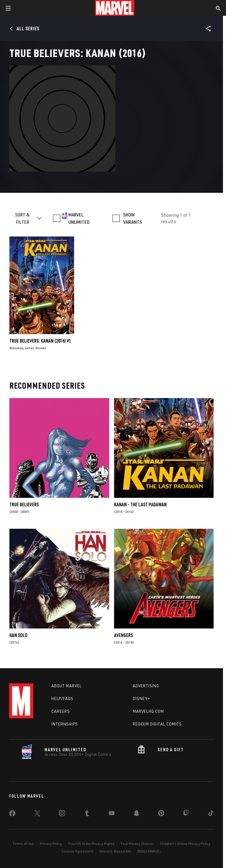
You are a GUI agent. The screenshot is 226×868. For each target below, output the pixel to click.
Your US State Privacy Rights (91, 844)
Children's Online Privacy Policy (185, 844)
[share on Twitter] (37, 814)
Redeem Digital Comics (157, 724)
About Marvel (67, 686)
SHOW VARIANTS (133, 218)
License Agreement (78, 851)
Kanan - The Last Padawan (140, 504)
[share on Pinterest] (161, 814)
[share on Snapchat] (136, 814)
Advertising (146, 686)
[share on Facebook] (12, 815)
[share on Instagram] (62, 814)
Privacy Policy (51, 844)
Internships (65, 724)
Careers (61, 711)
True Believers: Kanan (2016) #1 (40, 341)
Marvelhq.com (148, 711)
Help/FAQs (62, 699)
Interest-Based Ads (115, 851)
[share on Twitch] (186, 814)
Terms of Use (23, 844)
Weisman (16, 348)
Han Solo (18, 635)
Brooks (41, 348)
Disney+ (141, 699)
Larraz (29, 348)
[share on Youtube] (112, 814)
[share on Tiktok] (211, 814)
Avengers (123, 635)
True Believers (24, 504)
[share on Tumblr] (87, 814)
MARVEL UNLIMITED (79, 218)
